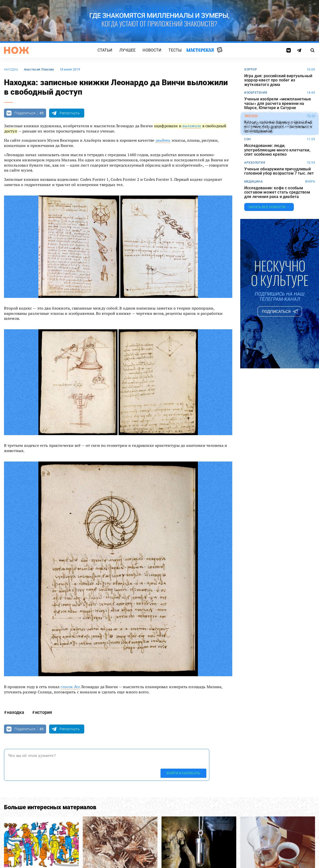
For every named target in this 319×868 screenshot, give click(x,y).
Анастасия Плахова (39, 69)
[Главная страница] (16, 50)
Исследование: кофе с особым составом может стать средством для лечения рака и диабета (277, 192)
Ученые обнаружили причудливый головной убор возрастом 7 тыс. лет (279, 171)
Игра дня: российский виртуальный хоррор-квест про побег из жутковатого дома (278, 80)
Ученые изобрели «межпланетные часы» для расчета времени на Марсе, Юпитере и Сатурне (278, 103)
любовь (251, 116)
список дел (70, 687)
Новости (152, 50)
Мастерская (200, 50)
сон (248, 139)
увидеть (163, 140)
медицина (253, 182)
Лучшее (128, 50)
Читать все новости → (269, 207)
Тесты (175, 50)
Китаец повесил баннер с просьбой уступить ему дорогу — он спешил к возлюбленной (278, 127)
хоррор (251, 69)
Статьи (105, 50)
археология (255, 163)
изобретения (256, 93)
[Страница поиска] (313, 50)
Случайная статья (220, 50)
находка (11, 69)
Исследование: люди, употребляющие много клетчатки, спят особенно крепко (277, 150)
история (44, 712)
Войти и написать (183, 773)
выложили (192, 126)
